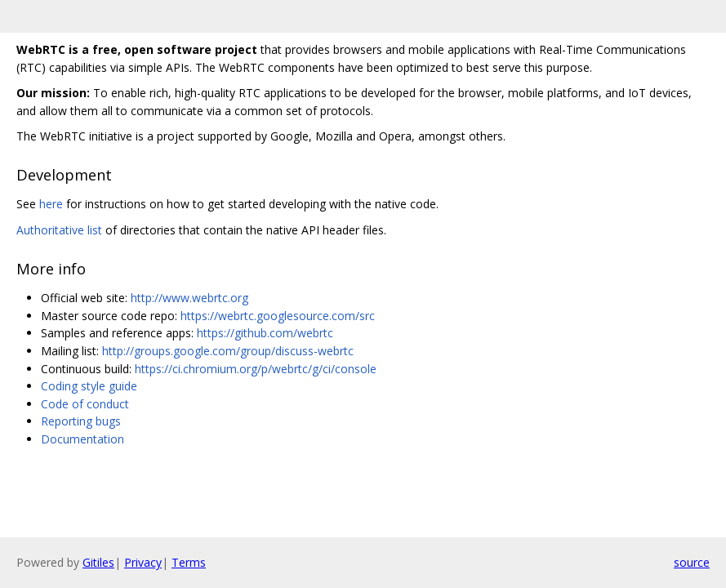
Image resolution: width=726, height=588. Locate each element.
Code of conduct (85, 404)
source (692, 562)
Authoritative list (59, 230)
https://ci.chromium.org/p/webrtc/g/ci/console (256, 369)
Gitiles (98, 562)
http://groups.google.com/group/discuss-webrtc (228, 351)
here (51, 204)
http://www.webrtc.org (189, 298)
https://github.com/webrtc (265, 333)
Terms (189, 562)
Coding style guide (89, 386)
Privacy (143, 562)
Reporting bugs (81, 421)
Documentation (82, 439)
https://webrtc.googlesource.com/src (278, 316)
